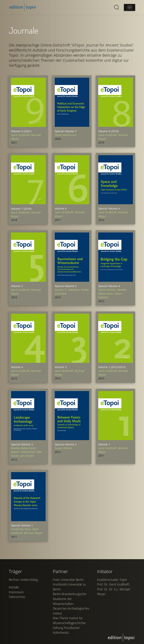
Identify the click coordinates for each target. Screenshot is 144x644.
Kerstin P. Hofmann (68, 289)
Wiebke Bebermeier (112, 291)
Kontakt (14, 612)
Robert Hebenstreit (24, 451)
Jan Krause (27, 455)
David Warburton (66, 135)
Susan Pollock (63, 447)
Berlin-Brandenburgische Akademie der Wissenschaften (70, 624)
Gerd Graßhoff (21, 135)
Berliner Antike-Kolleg (24, 604)
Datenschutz (17, 622)
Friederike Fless (22, 528)
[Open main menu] (129, 8)
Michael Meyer (33, 532)
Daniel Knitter (108, 289)
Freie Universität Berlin (68, 604)
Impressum (16, 617)
